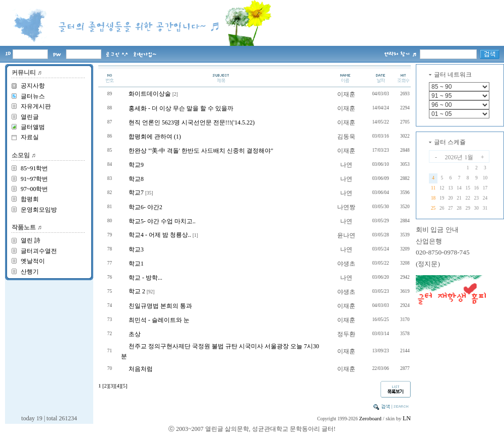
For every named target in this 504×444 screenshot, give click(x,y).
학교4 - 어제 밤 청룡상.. (160, 235)
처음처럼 (141, 369)
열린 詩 (30, 240)
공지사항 (33, 86)
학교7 (136, 193)
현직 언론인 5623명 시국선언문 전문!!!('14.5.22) (192, 122)
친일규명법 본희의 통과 (160, 306)
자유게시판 (36, 106)
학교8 (136, 179)
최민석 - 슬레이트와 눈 (159, 320)
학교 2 (137, 291)
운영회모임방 (39, 210)
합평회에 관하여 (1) (155, 137)
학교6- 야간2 (145, 207)
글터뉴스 (33, 96)
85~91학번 (35, 168)
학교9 (136, 165)
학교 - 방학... (145, 278)
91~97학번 (35, 179)
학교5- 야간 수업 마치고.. (162, 221)
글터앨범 (33, 127)
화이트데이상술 (150, 94)
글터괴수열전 (39, 251)
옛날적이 (33, 261)
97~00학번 (35, 189)
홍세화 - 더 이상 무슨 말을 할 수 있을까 (181, 108)
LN (407, 418)
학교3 (136, 249)
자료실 (30, 137)
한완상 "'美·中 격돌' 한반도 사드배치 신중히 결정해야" (201, 151)
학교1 (136, 264)
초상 (135, 334)
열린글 (30, 117)
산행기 (30, 272)
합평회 (30, 199)
